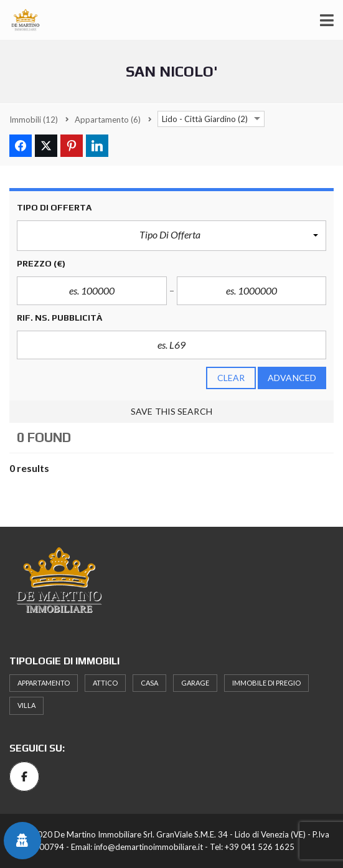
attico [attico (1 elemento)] (105, 683)
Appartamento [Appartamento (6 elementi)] (44, 683)
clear (231, 378)
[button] (171, 236)
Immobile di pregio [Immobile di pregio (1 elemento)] (266, 683)
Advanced (292, 378)
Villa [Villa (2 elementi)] (26, 705)
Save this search (171, 411)
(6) (108, 120)
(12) (34, 120)
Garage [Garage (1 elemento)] (195, 683)
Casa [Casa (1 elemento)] (149, 683)
